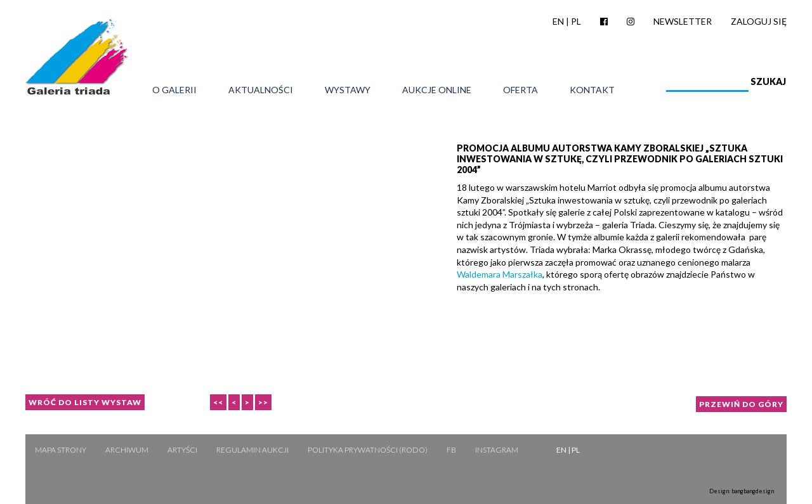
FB (451, 450)
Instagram (497, 450)
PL (576, 21)
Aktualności (261, 90)
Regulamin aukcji (252, 450)
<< (218, 402)
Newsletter (683, 21)
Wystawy (348, 90)
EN (558, 21)
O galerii (174, 90)
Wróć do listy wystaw (85, 402)
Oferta (521, 90)
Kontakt (592, 90)
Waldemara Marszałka (500, 274)
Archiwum (127, 450)
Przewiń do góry (741, 404)
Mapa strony (61, 450)
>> (263, 402)
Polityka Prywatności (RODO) (368, 450)
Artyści (182, 450)
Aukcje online (437, 90)
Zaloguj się (759, 21)
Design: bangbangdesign (742, 491)
